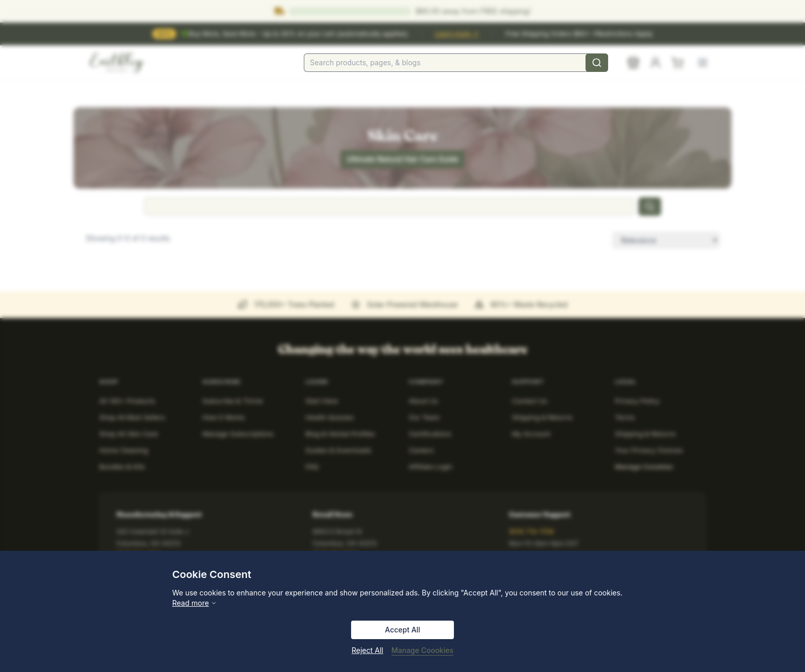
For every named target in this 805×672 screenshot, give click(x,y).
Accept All (402, 630)
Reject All (367, 650)
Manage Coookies (423, 650)
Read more (195, 603)
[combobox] (456, 63)
